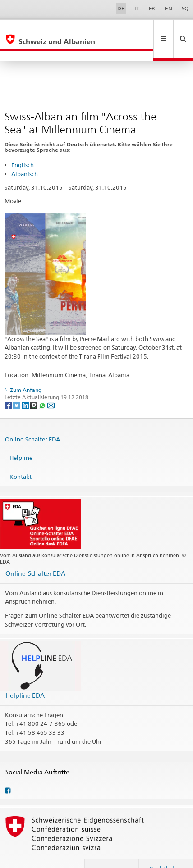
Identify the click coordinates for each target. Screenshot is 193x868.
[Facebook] (9, 385)
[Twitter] (17, 385)
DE (121, 8)
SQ (185, 8)
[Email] (51, 385)
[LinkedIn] (26, 385)
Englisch (23, 145)
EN (169, 8)
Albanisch (25, 155)
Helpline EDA (25, 676)
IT (137, 8)
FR (152, 8)
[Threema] (34, 385)
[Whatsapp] (43, 385)
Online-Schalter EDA (32, 419)
